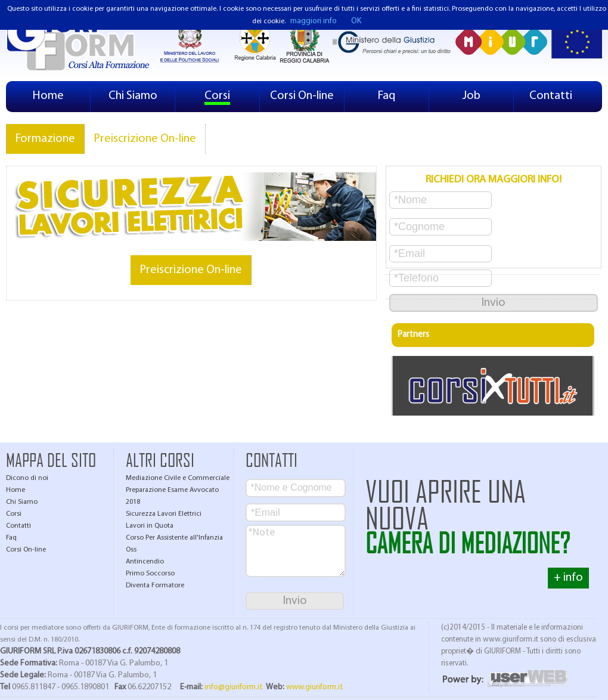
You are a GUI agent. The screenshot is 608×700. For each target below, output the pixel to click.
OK (356, 21)
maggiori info (314, 21)
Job (471, 96)
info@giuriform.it (233, 687)
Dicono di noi (27, 478)
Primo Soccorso (150, 574)
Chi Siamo (133, 96)
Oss (131, 550)
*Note (296, 551)
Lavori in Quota (150, 526)
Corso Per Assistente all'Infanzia (174, 538)
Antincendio (145, 562)
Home (48, 96)
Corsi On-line (302, 96)
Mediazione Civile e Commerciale (178, 478)
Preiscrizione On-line (145, 139)
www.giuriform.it (314, 687)
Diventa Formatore (155, 586)
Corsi (217, 96)
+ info (568, 578)
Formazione (45, 139)
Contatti (551, 96)
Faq (387, 96)
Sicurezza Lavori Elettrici (164, 514)
